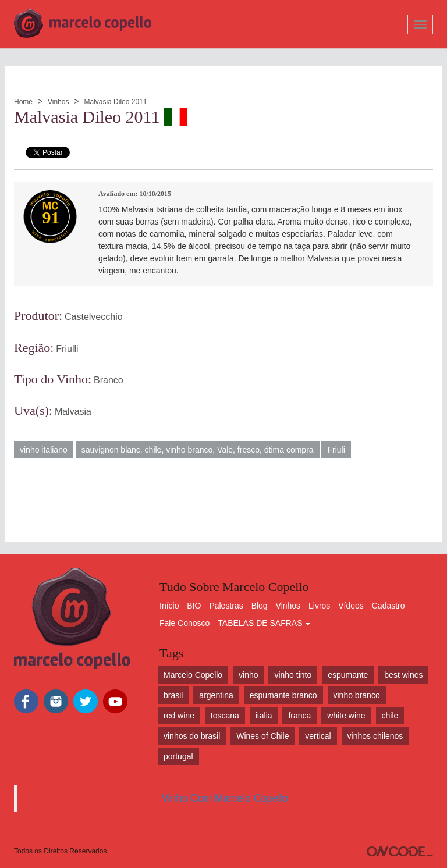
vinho (248, 675)
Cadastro (389, 606)
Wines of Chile (262, 736)
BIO (194, 606)
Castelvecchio (94, 317)
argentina (216, 695)
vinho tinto (293, 675)
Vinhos (58, 102)
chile (390, 716)
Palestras (226, 606)
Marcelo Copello (193, 675)
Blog (260, 606)
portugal (178, 756)
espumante (348, 675)
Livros (319, 606)
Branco (109, 380)
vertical (318, 736)
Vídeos (351, 606)
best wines (403, 675)
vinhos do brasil (192, 736)
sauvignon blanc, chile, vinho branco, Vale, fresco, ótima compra (198, 450)
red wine (179, 716)
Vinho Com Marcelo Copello (225, 798)
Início (169, 606)
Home (23, 102)
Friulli (67, 349)
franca (299, 716)
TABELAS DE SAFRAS (264, 623)
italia (264, 716)
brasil (173, 695)
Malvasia (73, 412)
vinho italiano (44, 450)
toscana (225, 716)
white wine (346, 716)
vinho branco (357, 695)
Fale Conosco (185, 623)
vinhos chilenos (375, 736)
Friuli (336, 450)
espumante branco (283, 695)
